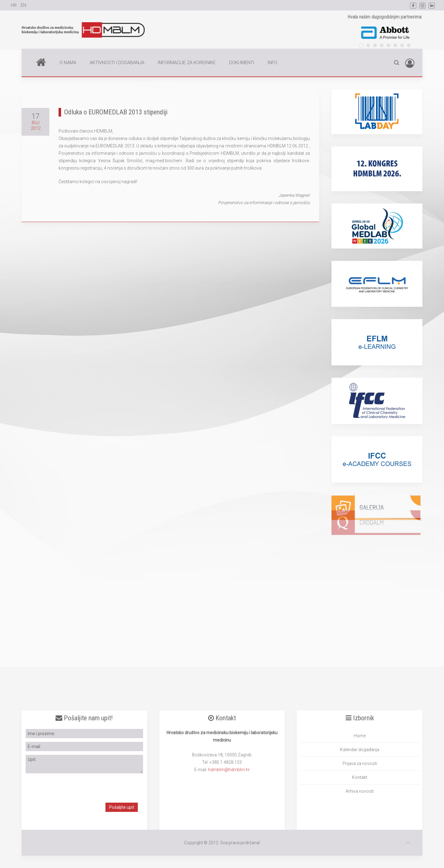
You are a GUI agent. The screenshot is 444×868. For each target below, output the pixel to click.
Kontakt (360, 777)
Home (41, 62)
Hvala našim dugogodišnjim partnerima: (385, 17)
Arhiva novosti (360, 791)
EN (23, 5)
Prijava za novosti (360, 763)
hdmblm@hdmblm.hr (229, 770)
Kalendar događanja (360, 750)
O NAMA (68, 63)
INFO (272, 63)
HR (14, 5)
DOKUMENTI (242, 63)
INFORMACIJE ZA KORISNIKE (187, 63)
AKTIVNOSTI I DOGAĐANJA (117, 63)
